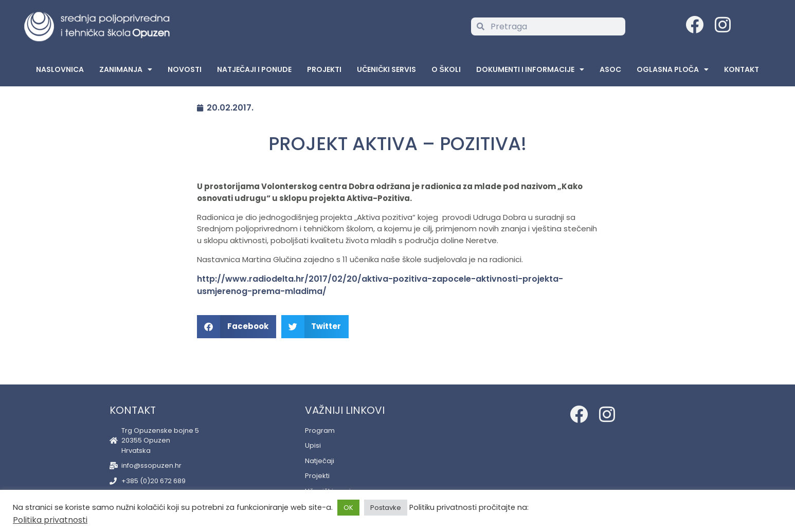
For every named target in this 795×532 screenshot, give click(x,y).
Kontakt (742, 69)
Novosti (185, 69)
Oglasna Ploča (673, 69)
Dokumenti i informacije (530, 69)
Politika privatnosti (50, 520)
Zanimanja (126, 69)
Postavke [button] (386, 508)
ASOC (610, 69)
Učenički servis (386, 69)
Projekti (324, 69)
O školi (446, 69)
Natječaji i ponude (254, 69)
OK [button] (348, 508)
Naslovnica (60, 69)
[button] (237, 327)
